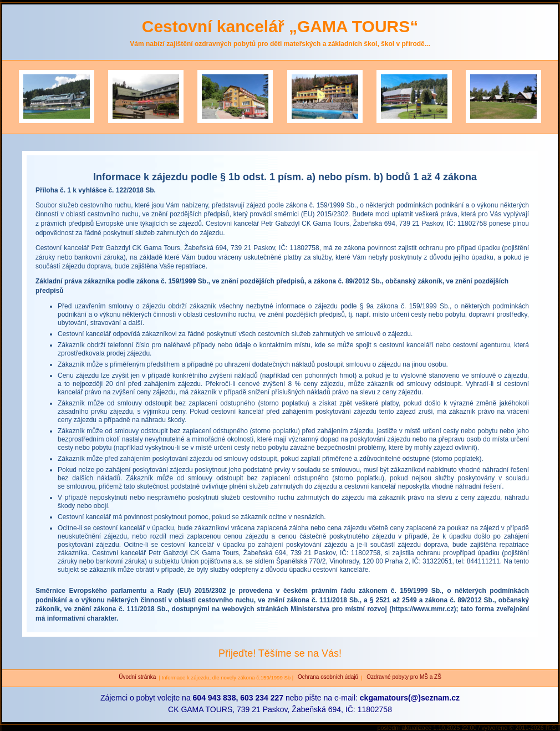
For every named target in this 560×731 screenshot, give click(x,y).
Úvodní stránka (137, 677)
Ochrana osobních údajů (327, 677)
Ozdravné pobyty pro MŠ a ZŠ (403, 677)
